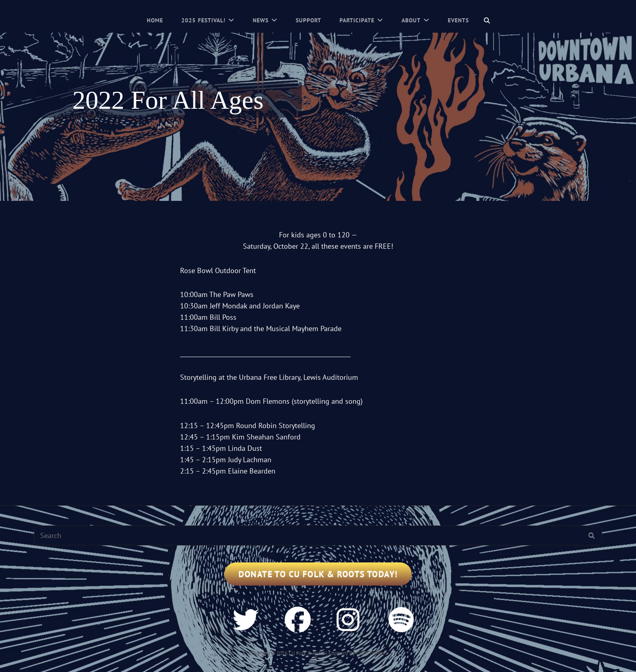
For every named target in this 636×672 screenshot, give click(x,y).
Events (458, 20)
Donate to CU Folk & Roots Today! (318, 574)
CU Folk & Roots (307, 653)
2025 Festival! (203, 20)
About (411, 20)
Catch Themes (372, 653)
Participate (357, 20)
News (261, 20)
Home (155, 20)
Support (308, 20)
